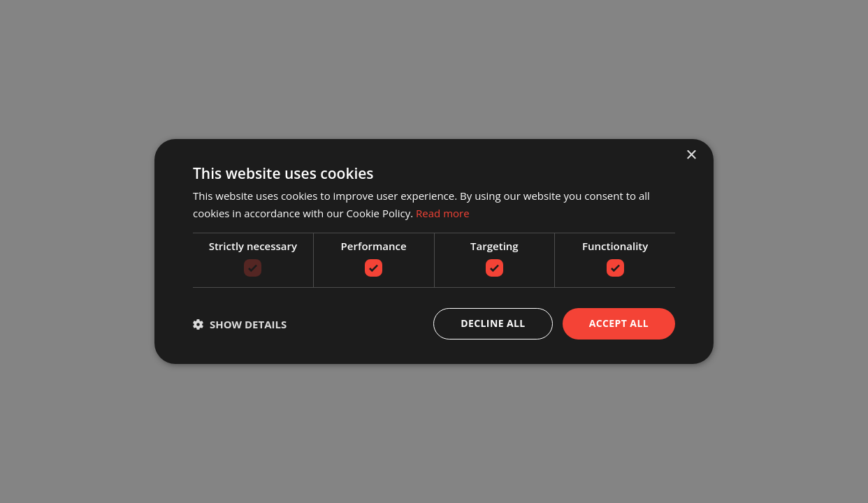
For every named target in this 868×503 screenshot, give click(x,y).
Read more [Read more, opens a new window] (443, 213)
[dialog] (434, 251)
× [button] (691, 155)
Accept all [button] (619, 323)
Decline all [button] (493, 323)
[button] (240, 324)
